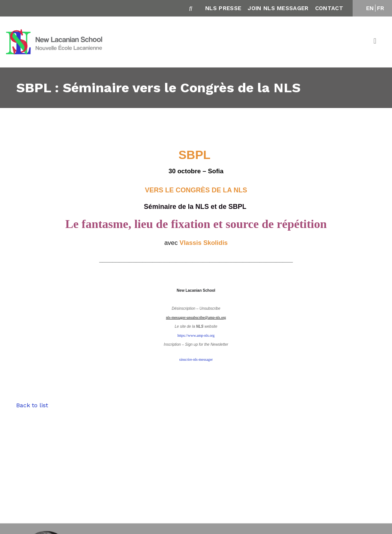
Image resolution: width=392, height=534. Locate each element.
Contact (329, 8)
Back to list (32, 405)
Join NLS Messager (278, 8)
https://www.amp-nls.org (196, 335)
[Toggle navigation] (375, 42)
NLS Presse (223, 8)
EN (370, 8)
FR (381, 8)
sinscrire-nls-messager (196, 359)
